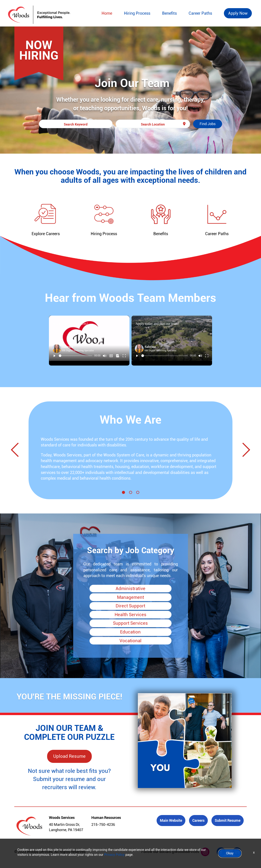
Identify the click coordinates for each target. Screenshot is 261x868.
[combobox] (76, 124)
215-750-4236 (103, 824)
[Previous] (17, 450)
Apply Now (238, 13)
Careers (198, 820)
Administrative (130, 589)
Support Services (130, 623)
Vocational (130, 641)
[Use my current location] (184, 124)
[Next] (244, 450)
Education (130, 632)
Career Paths (200, 13)
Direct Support (130, 606)
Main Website (171, 820)
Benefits (169, 13)
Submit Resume (228, 820)
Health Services (130, 615)
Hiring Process (137, 13)
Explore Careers (46, 234)
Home (107, 13)
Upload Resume (69, 756)
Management (130, 597)
